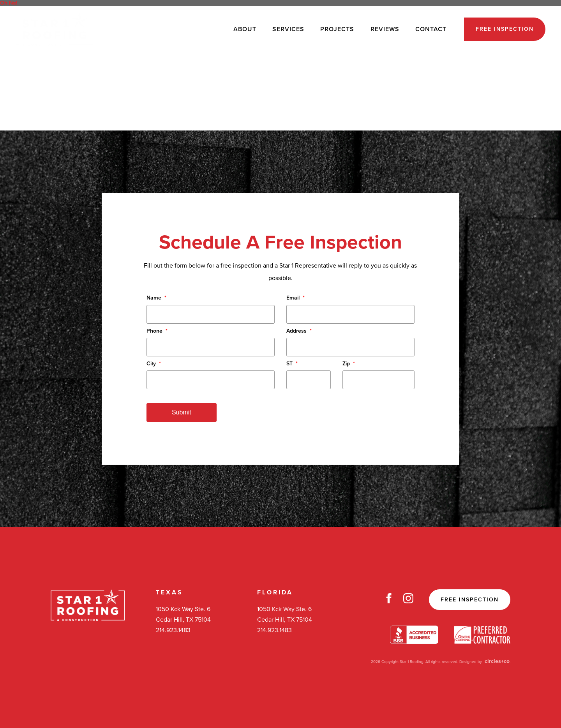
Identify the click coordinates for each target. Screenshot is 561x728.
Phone (157, 331)
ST (292, 364)
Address (299, 331)
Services (288, 29)
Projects (337, 29)
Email (295, 298)
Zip (349, 364)
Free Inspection (505, 29)
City (154, 364)
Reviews (385, 29)
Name (156, 298)
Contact (431, 29)
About (245, 29)
